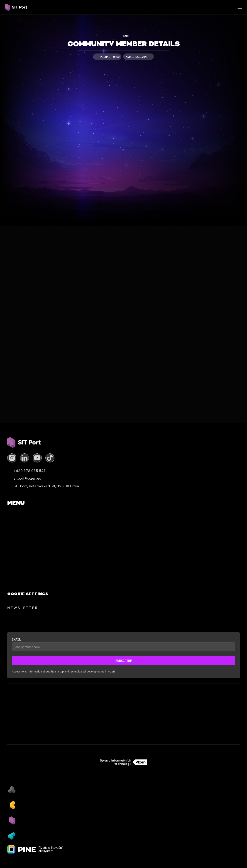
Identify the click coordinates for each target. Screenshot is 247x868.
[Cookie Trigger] (28, 594)
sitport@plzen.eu (27, 478)
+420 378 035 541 (30, 471)
